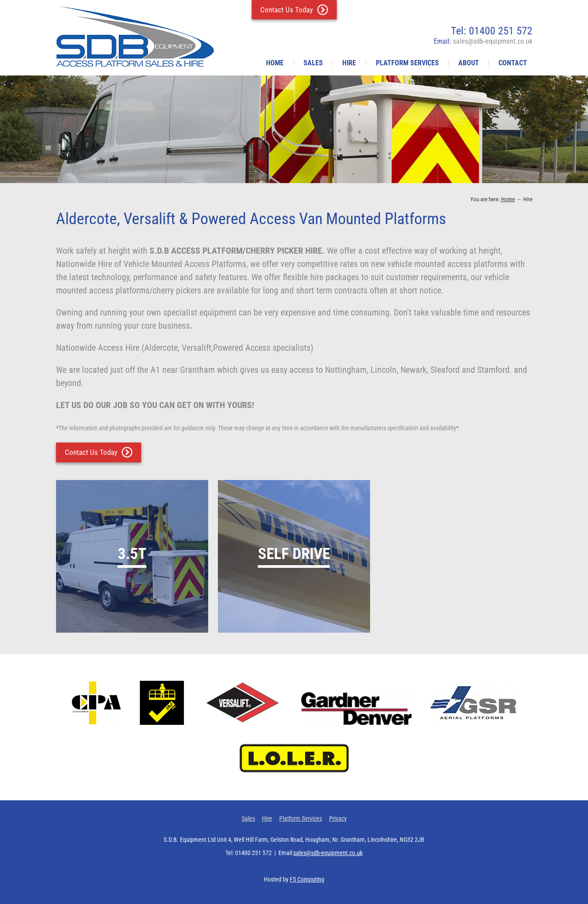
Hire (349, 63)
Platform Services (407, 63)
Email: (483, 41)
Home (275, 63)
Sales (313, 63)
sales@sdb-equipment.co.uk (328, 853)
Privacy (338, 818)
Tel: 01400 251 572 (492, 31)
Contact (513, 63)
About (469, 63)
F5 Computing (307, 879)
